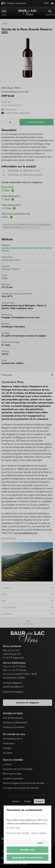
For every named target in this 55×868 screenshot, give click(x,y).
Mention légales (39, 833)
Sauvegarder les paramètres (27, 857)
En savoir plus (13, 828)
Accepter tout (27, 850)
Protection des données (18, 833)
